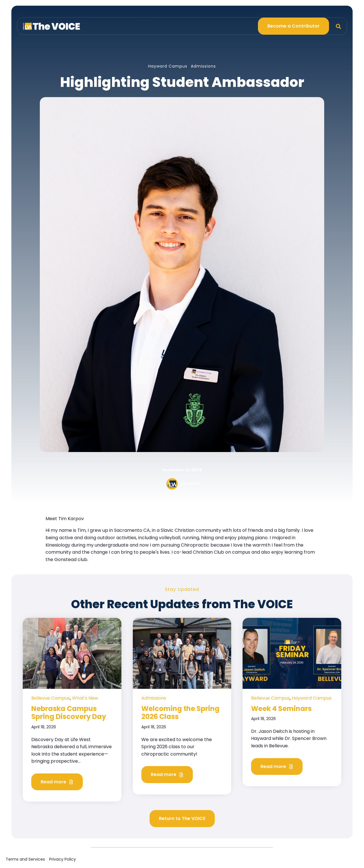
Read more (57, 782)
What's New (85, 698)
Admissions (203, 66)
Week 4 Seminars (281, 709)
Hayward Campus (168, 66)
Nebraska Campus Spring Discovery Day (69, 713)
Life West (190, 484)
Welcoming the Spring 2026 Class (180, 713)
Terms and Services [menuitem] (25, 859)
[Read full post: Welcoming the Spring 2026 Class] (182, 653)
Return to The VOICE (182, 818)
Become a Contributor (293, 26)
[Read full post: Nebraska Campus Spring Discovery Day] (72, 653)
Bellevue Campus (51, 698)
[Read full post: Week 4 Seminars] (292, 653)
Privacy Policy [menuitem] (63, 859)
